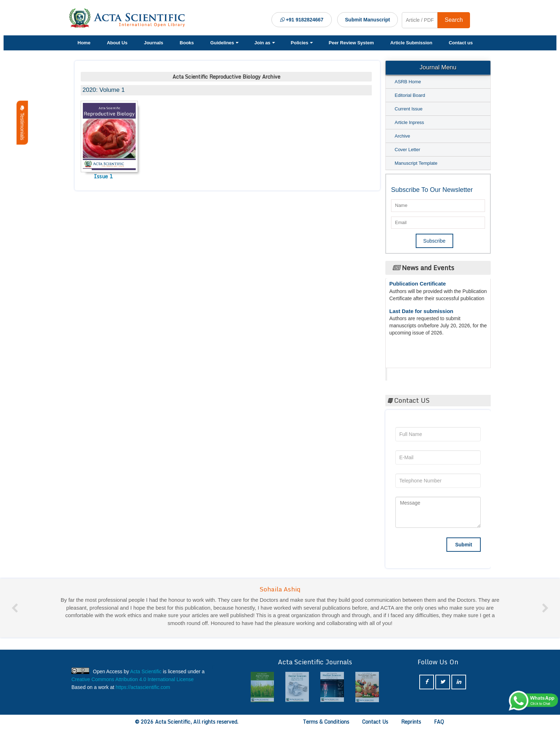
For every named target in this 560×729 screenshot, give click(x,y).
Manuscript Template (416, 163)
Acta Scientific (414, 372)
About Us (117, 43)
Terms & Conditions (326, 722)
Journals (154, 43)
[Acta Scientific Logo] (130, 18)
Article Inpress (409, 122)
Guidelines (224, 43)
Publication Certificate (417, 286)
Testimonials (22, 123)
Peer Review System (351, 43)
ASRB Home (408, 82)
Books (187, 43)
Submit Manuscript (367, 20)
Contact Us (375, 722)
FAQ (439, 722)
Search (454, 20)
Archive (402, 136)
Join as (264, 43)
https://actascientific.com (143, 687)
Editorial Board (410, 95)
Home (84, 43)
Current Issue (409, 109)
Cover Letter (407, 150)
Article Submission (411, 43)
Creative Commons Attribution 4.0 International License (132, 679)
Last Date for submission (421, 313)
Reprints (411, 722)
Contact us (461, 43)
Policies (301, 43)
